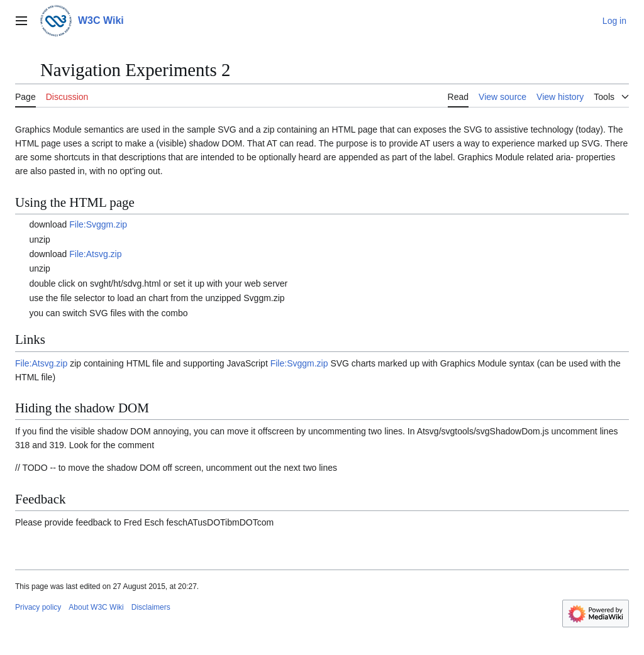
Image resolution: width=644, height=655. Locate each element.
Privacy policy (38, 607)
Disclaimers (151, 607)
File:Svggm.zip (98, 224)
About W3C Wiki (96, 607)
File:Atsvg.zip (95, 254)
